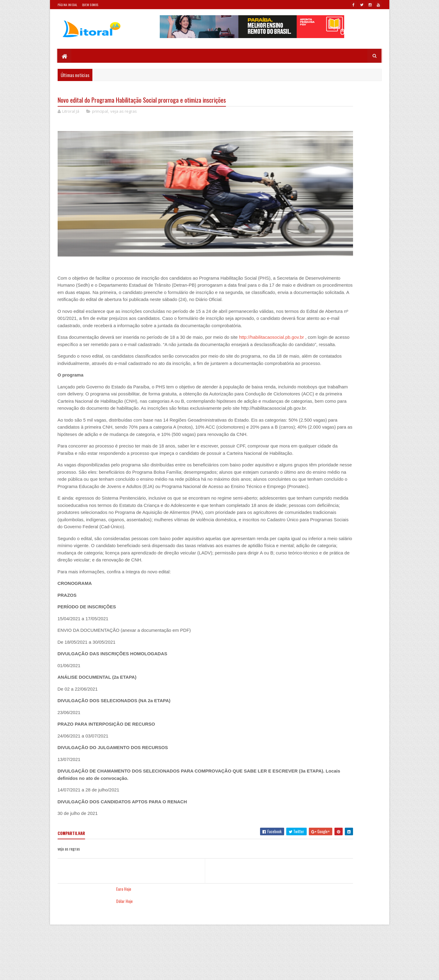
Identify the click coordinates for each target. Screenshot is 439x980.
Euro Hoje (292, 98)
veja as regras (124, 113)
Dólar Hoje (293, 110)
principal (100, 113)
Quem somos (90, 5)
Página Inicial (68, 5)
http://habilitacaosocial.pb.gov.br (90, 367)
